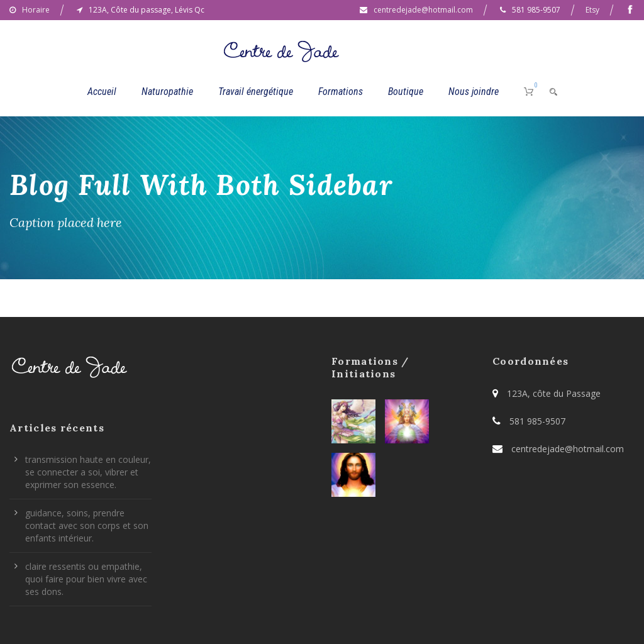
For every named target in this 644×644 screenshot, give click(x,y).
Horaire (36, 10)
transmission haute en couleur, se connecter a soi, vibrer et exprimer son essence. (88, 472)
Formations (341, 92)
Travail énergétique (256, 92)
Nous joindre (474, 92)
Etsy (592, 10)
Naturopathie (167, 92)
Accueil (102, 92)
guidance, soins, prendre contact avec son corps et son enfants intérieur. (87, 525)
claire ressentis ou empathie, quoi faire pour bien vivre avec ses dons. (86, 579)
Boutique (406, 92)
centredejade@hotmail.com (423, 10)
